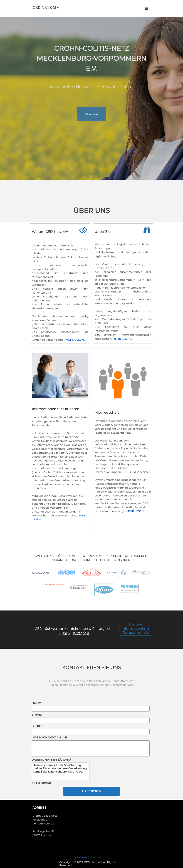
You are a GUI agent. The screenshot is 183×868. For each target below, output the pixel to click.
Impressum (79, 857)
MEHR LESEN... (122, 339)
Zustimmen (43, 783)
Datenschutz (99, 857)
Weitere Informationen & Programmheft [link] (136, 628)
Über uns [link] (92, 121)
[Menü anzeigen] (146, 8)
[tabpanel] (91, 67)
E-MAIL (37, 715)
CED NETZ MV (46, 7)
